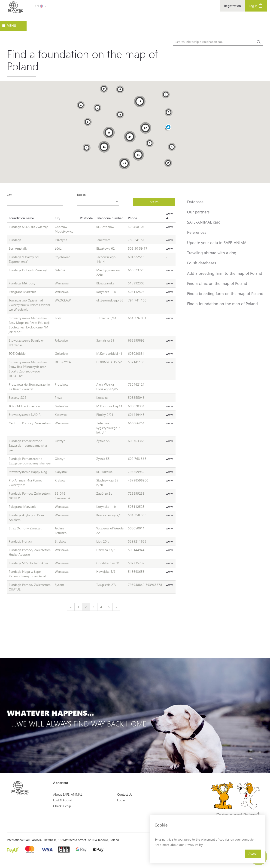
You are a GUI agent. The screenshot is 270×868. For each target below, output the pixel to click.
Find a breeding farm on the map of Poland (225, 293)
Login (121, 800)
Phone (132, 218)
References (197, 232)
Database (195, 202)
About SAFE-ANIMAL (68, 794)
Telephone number (109, 218)
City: (10, 195)
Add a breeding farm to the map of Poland (225, 273)
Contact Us (125, 794)
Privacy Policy (194, 845)
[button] (168, 128)
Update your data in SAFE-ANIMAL (218, 242)
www (169, 227)
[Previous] (71, 607)
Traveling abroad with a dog (212, 253)
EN (41, 6)
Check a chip (62, 806)
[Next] (116, 607)
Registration (232, 6)
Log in (256, 5)
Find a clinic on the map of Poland (217, 283)
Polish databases (202, 263)
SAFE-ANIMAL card (204, 222)
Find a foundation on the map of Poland (222, 304)
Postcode (86, 218)
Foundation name (21, 218)
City (58, 218)
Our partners (198, 212)
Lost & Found (63, 800)
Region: (82, 195)
